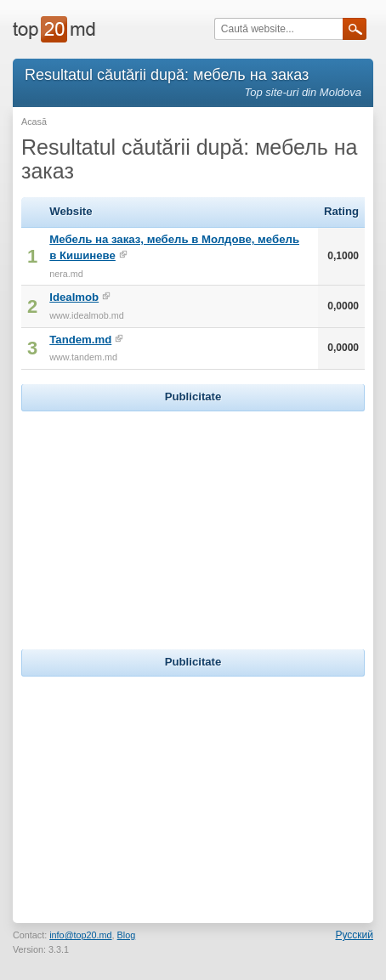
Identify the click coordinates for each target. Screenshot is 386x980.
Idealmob (74, 297)
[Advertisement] (193, 522)
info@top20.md (80, 935)
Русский (354, 935)
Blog (127, 935)
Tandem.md (80, 340)
